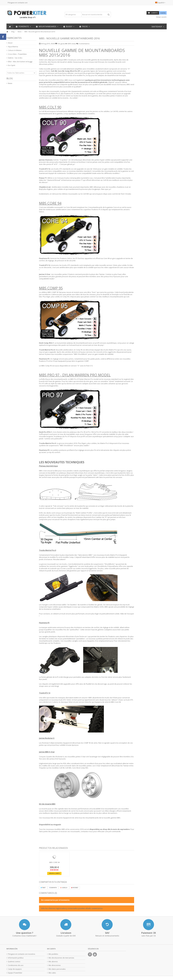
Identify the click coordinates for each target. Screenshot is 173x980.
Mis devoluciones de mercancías (61, 958)
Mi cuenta (51, 949)
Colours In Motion (15, 50)
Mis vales (52, 973)
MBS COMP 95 (51, 288)
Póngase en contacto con (18, 3)
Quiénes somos (14, 962)
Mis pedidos (53, 954)
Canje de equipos (15, 969)
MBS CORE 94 (50, 203)
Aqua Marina (13, 47)
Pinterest (75, 888)
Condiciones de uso (16, 965)
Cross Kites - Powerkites (17, 54)
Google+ (64, 888)
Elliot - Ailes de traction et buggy (20, 62)
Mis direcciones (55, 965)
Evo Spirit (11, 65)
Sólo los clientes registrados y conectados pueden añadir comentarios (72, 908)
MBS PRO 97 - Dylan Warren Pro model (75, 375)
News (10, 83)
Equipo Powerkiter (15, 973)
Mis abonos (53, 962)
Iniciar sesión (161, 17)
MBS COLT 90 (50, 107)
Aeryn (10, 43)
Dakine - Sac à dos (15, 58)
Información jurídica (16, 958)
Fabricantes (14, 38)
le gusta (60, 44)
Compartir (53, 888)
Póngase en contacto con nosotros (22, 954)
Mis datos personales (57, 969)
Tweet (43, 888)
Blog (10, 78)
